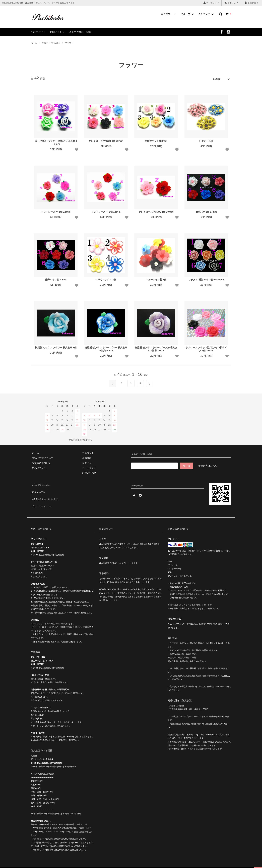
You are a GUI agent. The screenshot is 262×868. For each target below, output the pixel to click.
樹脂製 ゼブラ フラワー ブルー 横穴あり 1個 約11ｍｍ (106, 348)
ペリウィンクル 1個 (106, 278)
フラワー (69, 43)
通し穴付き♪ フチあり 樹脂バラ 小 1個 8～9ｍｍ (56, 141)
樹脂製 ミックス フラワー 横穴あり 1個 (56, 346)
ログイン (232, 3)
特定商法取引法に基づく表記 (46, 493)
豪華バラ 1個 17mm (206, 211)
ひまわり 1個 (206, 140)
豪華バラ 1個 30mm (56, 278)
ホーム (34, 43)
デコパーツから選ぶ (51, 43)
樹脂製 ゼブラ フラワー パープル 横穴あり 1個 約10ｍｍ (156, 348)
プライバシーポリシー (42, 498)
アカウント (211, 3)
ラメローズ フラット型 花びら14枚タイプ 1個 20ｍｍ (206, 348)
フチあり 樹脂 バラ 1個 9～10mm (206, 278)
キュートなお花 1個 (156, 278)
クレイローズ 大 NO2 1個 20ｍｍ (156, 211)
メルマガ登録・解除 (80, 32)
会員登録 (252, 3)
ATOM (41, 488)
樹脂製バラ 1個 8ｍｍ (156, 140)
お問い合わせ (57, 32)
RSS (33, 488)
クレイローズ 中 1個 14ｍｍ (106, 211)
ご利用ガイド (38, 32)
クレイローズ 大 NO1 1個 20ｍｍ (106, 140)
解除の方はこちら (208, 465)
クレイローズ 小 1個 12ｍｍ (56, 211)
